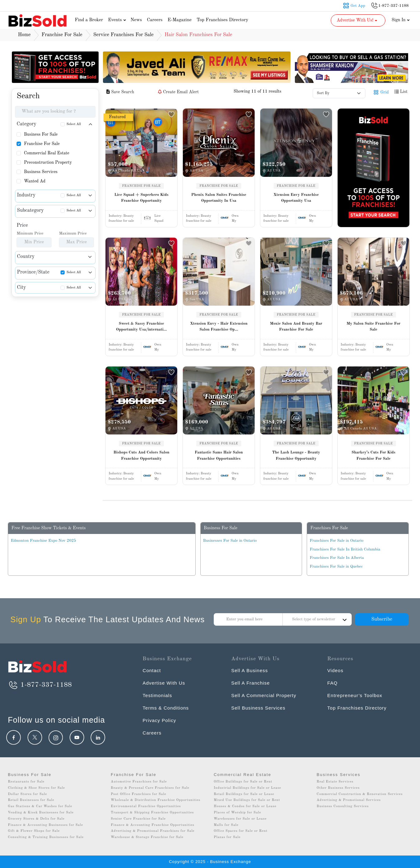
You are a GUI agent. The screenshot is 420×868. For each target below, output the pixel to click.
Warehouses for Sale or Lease (240, 819)
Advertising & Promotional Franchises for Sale (153, 831)
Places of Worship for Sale (237, 813)
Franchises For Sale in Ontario (336, 541)
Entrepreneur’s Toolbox (355, 695)
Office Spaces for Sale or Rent (241, 831)
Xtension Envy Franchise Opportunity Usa (296, 198)
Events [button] (118, 20)
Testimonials (157, 695)
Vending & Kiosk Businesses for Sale (41, 813)
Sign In (401, 20)
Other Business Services (338, 788)
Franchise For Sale (42, 144)
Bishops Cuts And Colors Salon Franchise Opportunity (142, 456)
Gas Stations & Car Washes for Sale (40, 806)
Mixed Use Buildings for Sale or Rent (247, 800)
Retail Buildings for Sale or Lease (244, 794)
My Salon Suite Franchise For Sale (373, 327)
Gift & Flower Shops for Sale (34, 831)
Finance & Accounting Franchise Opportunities (153, 825)
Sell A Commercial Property (264, 695)
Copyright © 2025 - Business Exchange (210, 862)
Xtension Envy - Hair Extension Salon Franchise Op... (219, 327)
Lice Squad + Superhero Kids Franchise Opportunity (142, 198)
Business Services (41, 172)
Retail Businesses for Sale (31, 800)
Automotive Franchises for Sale (139, 782)
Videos (335, 670)
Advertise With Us (164, 683)
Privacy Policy (159, 720)
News (136, 20)
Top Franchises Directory (222, 20)
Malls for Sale (226, 825)
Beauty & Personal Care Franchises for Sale (150, 788)
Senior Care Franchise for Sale (138, 819)
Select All (74, 124)
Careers (155, 20)
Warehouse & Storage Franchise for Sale (147, 837)
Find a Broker (89, 20)
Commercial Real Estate (47, 153)
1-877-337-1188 (40, 685)
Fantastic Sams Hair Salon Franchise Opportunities (219, 456)
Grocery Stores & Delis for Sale (36, 819)
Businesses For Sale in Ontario (230, 541)
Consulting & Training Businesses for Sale (46, 837)
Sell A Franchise (251, 683)
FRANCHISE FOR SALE (141, 186)
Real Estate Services (335, 782)
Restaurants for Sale (26, 782)
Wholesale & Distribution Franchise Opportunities (156, 800)
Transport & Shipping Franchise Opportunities (152, 813)
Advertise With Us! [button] (357, 20)
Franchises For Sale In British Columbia (345, 549)
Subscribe (382, 619)
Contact (152, 670)
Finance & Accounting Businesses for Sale (45, 825)
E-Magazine (180, 20)
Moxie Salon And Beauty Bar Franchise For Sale (296, 327)
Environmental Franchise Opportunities (146, 806)
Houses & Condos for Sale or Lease (245, 806)
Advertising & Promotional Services (349, 800)
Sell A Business (250, 670)
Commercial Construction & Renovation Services (360, 794)
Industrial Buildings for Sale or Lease (247, 788)
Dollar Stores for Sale (27, 794)
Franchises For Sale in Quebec (336, 567)
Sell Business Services (258, 708)
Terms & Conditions (166, 708)
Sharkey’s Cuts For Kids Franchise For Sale (373, 456)
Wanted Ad (35, 181)
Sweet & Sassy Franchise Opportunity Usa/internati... (142, 327)
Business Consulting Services (343, 806)
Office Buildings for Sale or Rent (243, 782)
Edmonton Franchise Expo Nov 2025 (43, 541)
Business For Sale (41, 134)
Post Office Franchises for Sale (139, 794)
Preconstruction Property (48, 162)
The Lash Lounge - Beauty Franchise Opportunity (296, 456)
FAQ (332, 683)
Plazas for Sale (227, 837)
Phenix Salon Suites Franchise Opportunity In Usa (219, 198)
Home (24, 35)
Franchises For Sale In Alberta (337, 558)
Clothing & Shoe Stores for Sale (36, 788)
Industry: (121, 216)
